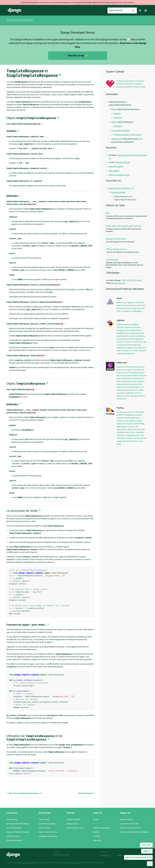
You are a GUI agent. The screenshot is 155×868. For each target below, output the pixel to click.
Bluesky (96, 832)
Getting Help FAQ (73, 819)
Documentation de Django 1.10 (121, 188)
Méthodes (118, 118)
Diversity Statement (14, 840)
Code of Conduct (13, 836)
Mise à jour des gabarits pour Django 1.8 (24, 793)
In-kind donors (61, 855)
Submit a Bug (44, 828)
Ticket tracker (112, 260)
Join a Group (44, 819)
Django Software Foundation (18, 832)
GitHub (96, 819)
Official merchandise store (130, 828)
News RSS (97, 840)
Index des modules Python (119, 175)
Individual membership (48, 836)
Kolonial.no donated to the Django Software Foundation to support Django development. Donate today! (131, 84)
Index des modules (120, 226)
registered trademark (72, 863)
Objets (125, 109)
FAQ (108, 213)
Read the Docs (120, 283)
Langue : (147, 851)
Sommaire (137, 226)
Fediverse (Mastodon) (102, 828)
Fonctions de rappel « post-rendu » (127, 135)
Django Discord (73, 824)
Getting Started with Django (18, 824)
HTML (129, 280)
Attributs (117, 113)
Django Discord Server (116, 239)
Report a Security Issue (48, 832)
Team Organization (14, 828)
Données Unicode (86, 793)
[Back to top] (150, 864)
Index (108, 226)
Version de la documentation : (138, 857)
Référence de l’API (118, 192)
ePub (139, 280)
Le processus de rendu (120, 130)
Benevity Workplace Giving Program (134, 832)
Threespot (106, 855)
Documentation (20, 20)
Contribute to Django (47, 824)
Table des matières (116, 166)
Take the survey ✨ (78, 56)
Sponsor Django (126, 819)
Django (15, 10)
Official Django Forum (116, 249)
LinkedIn (97, 836)
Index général (114, 171)
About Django (12, 819)
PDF (134, 280)
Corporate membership (129, 824)
